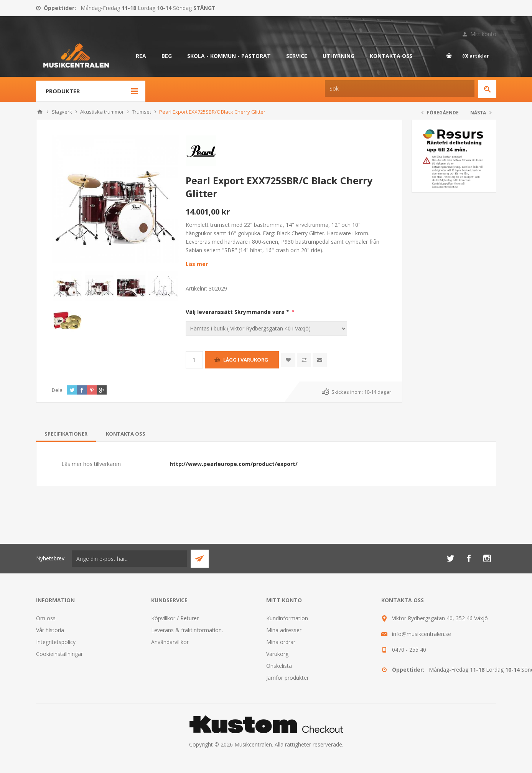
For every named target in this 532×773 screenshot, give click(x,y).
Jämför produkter (287, 678)
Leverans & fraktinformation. (187, 630)
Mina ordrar (281, 642)
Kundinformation (287, 618)
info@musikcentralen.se (422, 634)
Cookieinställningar (59, 654)
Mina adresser (284, 630)
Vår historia (50, 630)
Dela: (58, 390)
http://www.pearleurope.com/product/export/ (234, 464)
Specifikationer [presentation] (66, 434)
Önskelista (279, 666)
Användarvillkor (170, 642)
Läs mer (197, 264)
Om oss (46, 618)
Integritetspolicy (56, 642)
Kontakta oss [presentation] (126, 434)
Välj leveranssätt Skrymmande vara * (238, 312)
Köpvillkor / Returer (175, 618)
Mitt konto (483, 34)
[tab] (66, 434)
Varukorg (277, 654)
